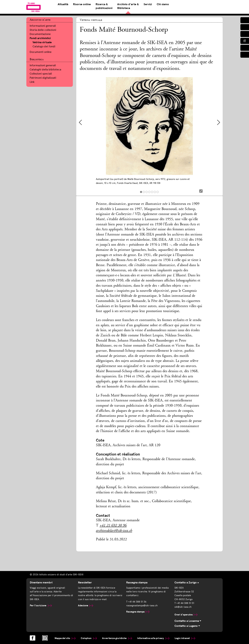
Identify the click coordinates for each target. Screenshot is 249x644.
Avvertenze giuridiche (117, 638)
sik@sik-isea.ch (183, 607)
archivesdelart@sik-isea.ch (114, 531)
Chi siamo (163, 4)
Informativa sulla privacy (153, 638)
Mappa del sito (65, 638)
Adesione (86, 606)
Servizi (148, 4)
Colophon (89, 638)
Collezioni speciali (41, 74)
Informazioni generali (43, 26)
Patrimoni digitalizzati (43, 78)
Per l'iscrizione (41, 606)
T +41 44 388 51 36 (136, 602)
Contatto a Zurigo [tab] (187, 583)
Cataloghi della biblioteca (45, 69)
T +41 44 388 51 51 (184, 603)
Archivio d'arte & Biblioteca (128, 6)
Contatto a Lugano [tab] (187, 626)
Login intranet (185, 638)
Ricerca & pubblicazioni (104, 6)
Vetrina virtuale (42, 42)
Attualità (63, 4)
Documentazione (40, 34)
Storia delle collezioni (43, 30)
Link (32, 82)
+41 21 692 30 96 (113, 526)
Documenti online (41, 52)
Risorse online (82, 4)
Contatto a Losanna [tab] (188, 621)
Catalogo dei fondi (44, 46)
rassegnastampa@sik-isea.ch (142, 606)
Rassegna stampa (138, 612)
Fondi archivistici (40, 38)
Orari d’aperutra (186, 615)
